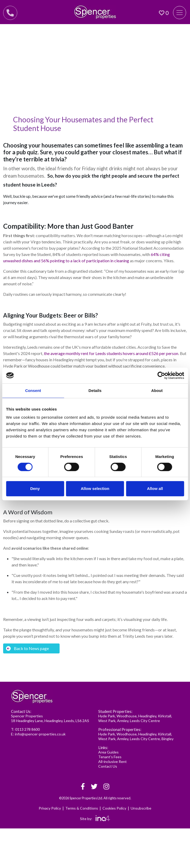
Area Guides (108, 752)
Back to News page (27, 648)
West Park (107, 721)
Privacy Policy (50, 808)
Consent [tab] (33, 391)
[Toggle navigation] (180, 13)
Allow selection (95, 488)
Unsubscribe (141, 808)
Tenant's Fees (110, 757)
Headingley (147, 716)
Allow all (155, 488)
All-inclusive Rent (113, 761)
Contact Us (108, 766)
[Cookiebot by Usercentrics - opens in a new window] (161, 375)
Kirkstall (165, 716)
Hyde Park (107, 716)
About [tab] (157, 391)
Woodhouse (127, 716)
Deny (35, 488)
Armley (123, 721)
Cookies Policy (114, 808)
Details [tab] (95, 391)
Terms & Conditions (82, 808)
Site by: (95, 819)
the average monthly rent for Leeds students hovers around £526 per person (111, 353)
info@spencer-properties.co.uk (40, 734)
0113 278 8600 (27, 729)
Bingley (168, 739)
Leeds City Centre (145, 721)
